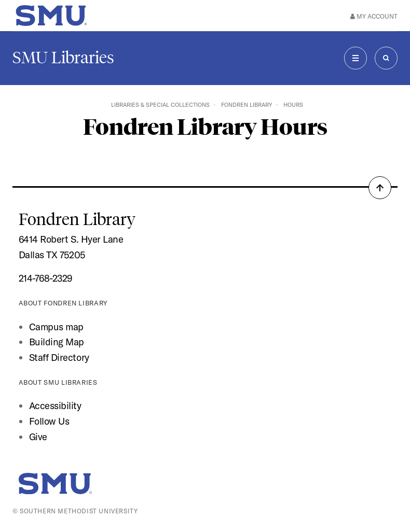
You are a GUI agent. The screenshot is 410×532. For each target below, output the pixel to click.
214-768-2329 (46, 278)
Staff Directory (59, 358)
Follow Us (49, 421)
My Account (374, 16)
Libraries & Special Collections (160, 105)
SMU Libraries (63, 58)
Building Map (57, 342)
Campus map (56, 327)
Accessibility (55, 406)
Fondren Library (247, 105)
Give (38, 437)
